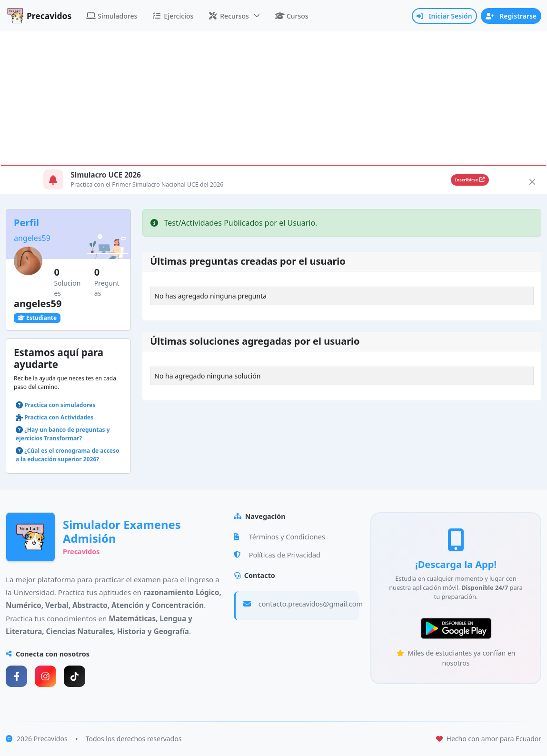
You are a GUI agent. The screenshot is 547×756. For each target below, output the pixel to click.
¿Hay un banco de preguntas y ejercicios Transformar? (63, 434)
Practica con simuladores (60, 405)
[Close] (532, 182)
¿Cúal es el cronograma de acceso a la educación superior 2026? (68, 455)
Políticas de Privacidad (277, 555)
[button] (234, 16)
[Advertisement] (273, 98)
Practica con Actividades (59, 417)
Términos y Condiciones (279, 537)
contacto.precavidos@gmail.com (311, 604)
